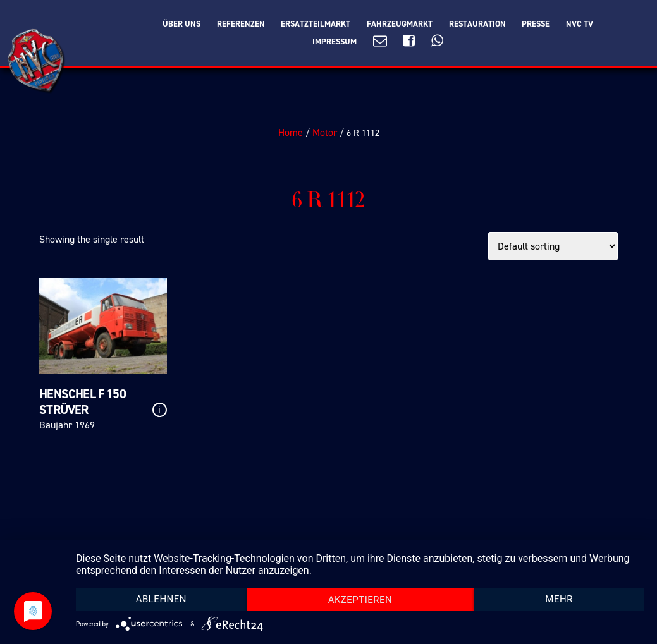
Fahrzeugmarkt (400, 24)
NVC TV (580, 24)
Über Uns (181, 24)
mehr (559, 599)
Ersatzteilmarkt (316, 24)
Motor (325, 132)
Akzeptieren (360, 600)
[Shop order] (553, 246)
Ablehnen (161, 599)
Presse (536, 24)
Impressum (335, 42)
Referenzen (241, 24)
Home (291, 132)
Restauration (477, 24)
